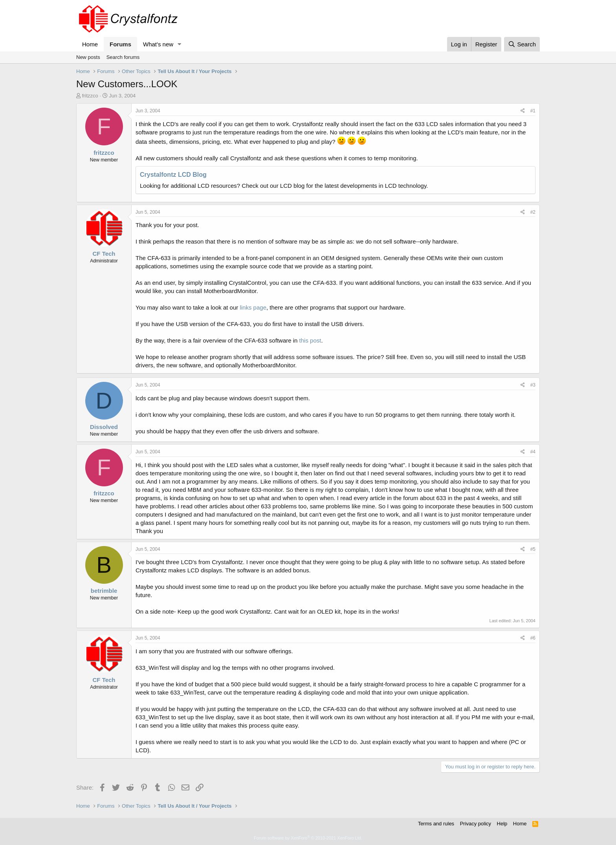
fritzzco (90, 96)
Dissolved (104, 427)
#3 (533, 385)
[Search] (522, 44)
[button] (180, 44)
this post (310, 340)
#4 (533, 452)
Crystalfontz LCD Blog (173, 175)
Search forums (123, 57)
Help (502, 824)
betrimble (104, 591)
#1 (533, 111)
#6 (533, 638)
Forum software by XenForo (308, 838)
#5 (533, 549)
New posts (88, 57)
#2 (533, 212)
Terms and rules (436, 824)
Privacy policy (476, 824)
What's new (158, 44)
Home (90, 44)
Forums (120, 44)
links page (253, 307)
